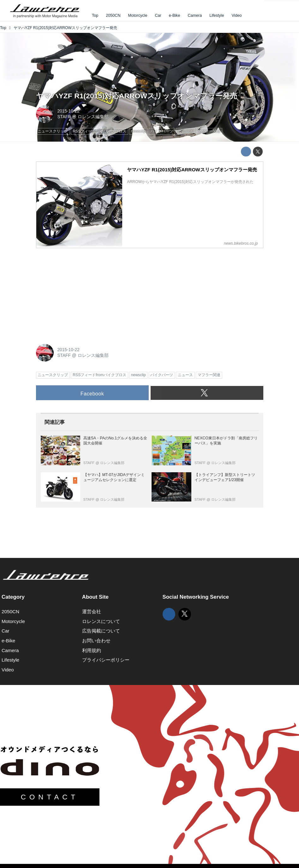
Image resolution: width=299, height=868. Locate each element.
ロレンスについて (101, 621)
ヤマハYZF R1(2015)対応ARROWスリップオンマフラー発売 (137, 96)
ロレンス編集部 (93, 117)
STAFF (64, 117)
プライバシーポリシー (106, 660)
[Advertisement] (83, 293)
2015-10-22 (68, 111)
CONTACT (50, 797)
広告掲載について (101, 631)
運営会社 (92, 611)
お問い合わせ (96, 641)
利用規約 (92, 650)
